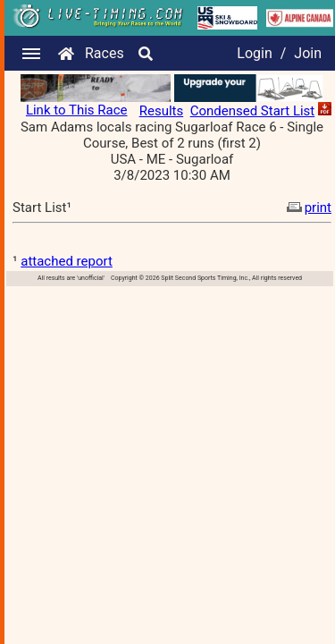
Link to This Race (77, 110)
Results (162, 111)
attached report (67, 261)
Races (105, 53)
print (307, 208)
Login (254, 53)
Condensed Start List (253, 111)
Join (308, 53)
